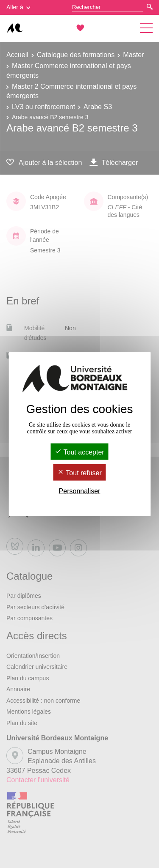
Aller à (18, 7)
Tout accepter (79, 452)
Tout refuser (79, 473)
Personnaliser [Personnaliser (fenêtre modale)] (80, 491)
